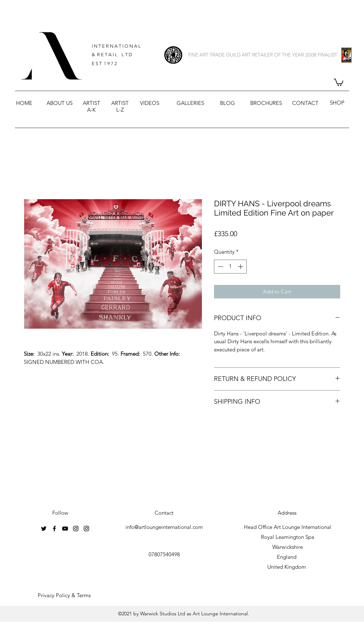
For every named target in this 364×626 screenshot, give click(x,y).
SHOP (337, 103)
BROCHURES (266, 103)
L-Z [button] (120, 110)
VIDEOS (150, 103)
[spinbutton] (231, 267)
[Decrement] (220, 267)
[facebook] (54, 529)
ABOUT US (60, 103)
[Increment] (241, 267)
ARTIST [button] (92, 103)
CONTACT (305, 103)
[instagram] (76, 529)
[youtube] (65, 529)
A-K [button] (91, 110)
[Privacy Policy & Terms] (64, 595)
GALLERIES (190, 103)
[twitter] (44, 529)
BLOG (227, 103)
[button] (339, 82)
